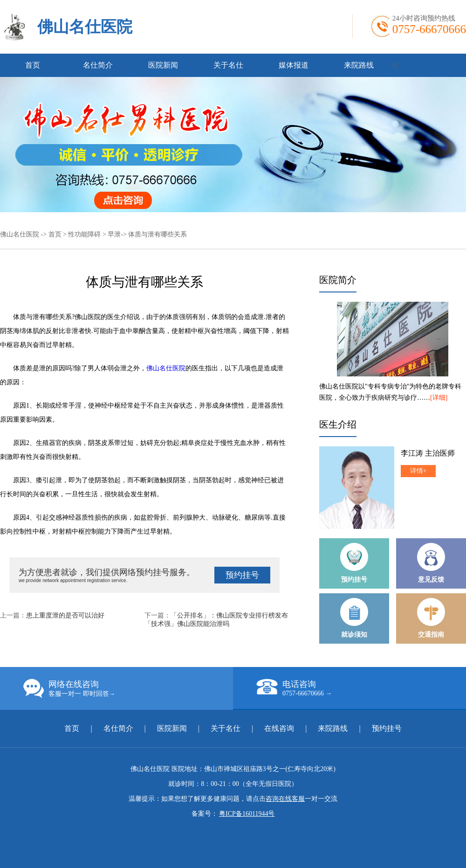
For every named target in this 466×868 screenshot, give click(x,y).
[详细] (439, 398)
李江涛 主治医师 (428, 453)
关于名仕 (228, 65)
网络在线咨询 (128, 688)
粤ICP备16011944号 (247, 814)
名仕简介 (98, 65)
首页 (33, 65)
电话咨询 (361, 688)
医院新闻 (163, 65)
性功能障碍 (84, 234)
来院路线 (359, 65)
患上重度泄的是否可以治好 (65, 615)
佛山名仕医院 (85, 27)
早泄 (114, 234)
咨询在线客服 (285, 799)
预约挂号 (242, 575)
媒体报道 (294, 65)
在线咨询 (279, 728)
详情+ (418, 471)
